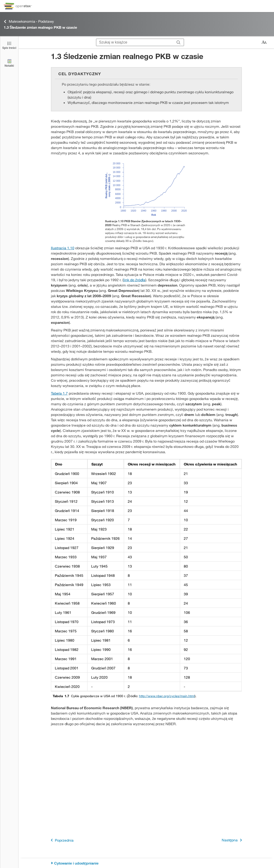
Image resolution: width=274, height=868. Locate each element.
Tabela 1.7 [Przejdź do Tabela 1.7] (59, 393)
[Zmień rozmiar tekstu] (264, 42)
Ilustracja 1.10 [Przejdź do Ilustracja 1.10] (63, 248)
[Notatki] (9, 63)
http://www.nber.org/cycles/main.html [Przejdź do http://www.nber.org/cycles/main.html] (167, 696)
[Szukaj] (179, 42)
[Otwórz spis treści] (9, 45)
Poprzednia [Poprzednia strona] (61, 840)
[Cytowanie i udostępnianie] (146, 863)
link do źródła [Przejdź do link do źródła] (134, 280)
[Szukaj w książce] (135, 42)
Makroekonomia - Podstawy (29, 21)
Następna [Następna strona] (233, 840)
